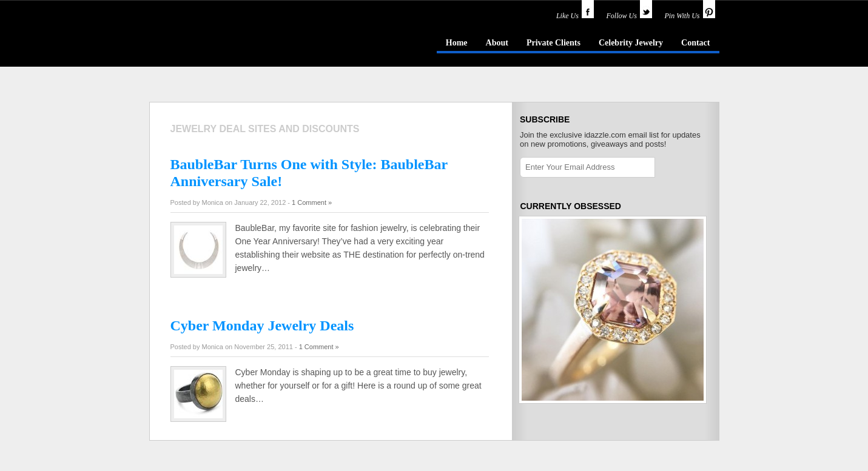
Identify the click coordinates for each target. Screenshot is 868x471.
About (497, 43)
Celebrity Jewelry (631, 43)
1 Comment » (312, 202)
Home (457, 43)
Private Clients (553, 43)
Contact (695, 43)
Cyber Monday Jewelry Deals (262, 326)
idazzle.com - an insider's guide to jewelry (237, 42)
